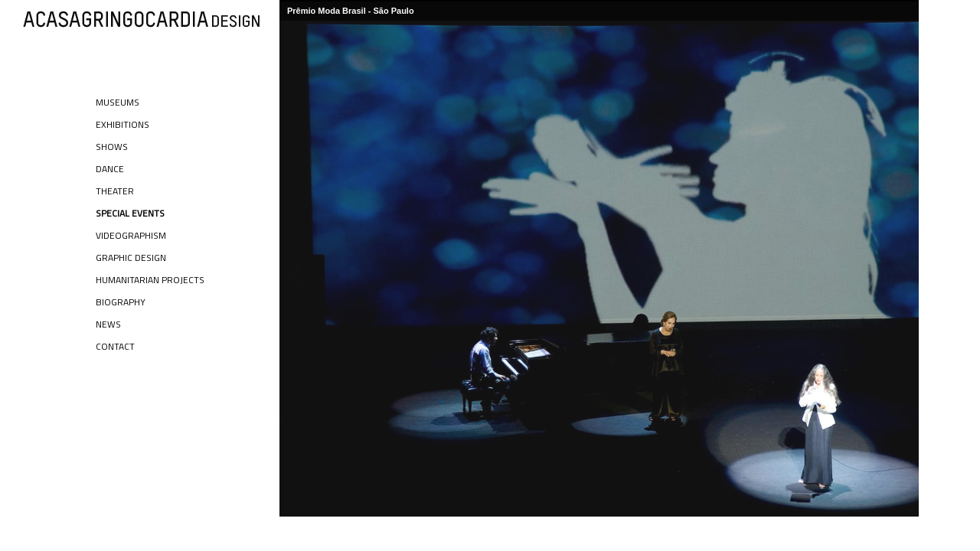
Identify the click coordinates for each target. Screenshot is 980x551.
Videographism (131, 235)
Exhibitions (122, 124)
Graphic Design (131, 258)
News (108, 324)
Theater (115, 191)
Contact (115, 346)
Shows (112, 147)
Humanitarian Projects (150, 280)
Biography (121, 302)
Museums (118, 102)
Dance (110, 169)
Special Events (130, 213)
